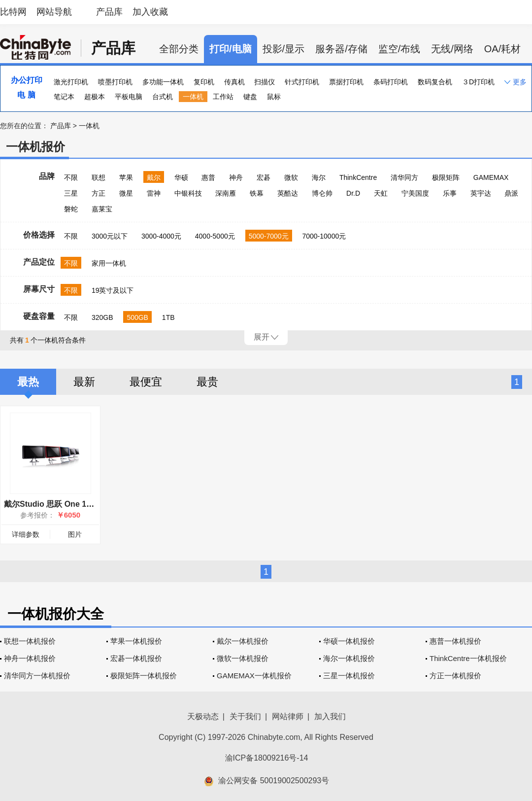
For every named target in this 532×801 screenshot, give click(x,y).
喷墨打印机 (115, 82)
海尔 (319, 177)
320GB (102, 317)
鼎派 (511, 193)
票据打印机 (346, 82)
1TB (168, 317)
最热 (28, 382)
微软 (291, 177)
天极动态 (203, 716)
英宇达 (481, 193)
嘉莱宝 (102, 209)
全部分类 (179, 49)
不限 (71, 177)
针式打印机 (302, 82)
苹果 (126, 177)
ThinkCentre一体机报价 (468, 658)
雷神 (154, 193)
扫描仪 (265, 82)
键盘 (250, 97)
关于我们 (245, 716)
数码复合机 (435, 82)
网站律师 (288, 716)
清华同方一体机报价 (37, 676)
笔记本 (64, 97)
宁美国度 (415, 193)
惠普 (208, 177)
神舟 (236, 177)
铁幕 (257, 193)
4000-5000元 (215, 236)
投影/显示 (284, 49)
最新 (84, 382)
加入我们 (330, 716)
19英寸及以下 (113, 290)
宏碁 (264, 177)
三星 (71, 193)
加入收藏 (150, 12)
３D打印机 (478, 82)
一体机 (193, 97)
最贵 (207, 382)
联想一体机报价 (30, 641)
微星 (126, 193)
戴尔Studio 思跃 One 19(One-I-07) (66, 504)
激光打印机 (71, 82)
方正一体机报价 (455, 676)
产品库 (109, 12)
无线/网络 (452, 49)
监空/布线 (399, 49)
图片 (75, 534)
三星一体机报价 (349, 676)
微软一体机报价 (243, 658)
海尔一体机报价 (349, 658)
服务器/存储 (341, 49)
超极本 (95, 97)
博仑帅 (322, 193)
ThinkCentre (358, 177)
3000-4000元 (161, 236)
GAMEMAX (491, 177)
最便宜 (146, 382)
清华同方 (404, 177)
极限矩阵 (446, 177)
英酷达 (288, 193)
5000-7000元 (269, 236)
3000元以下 (110, 236)
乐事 (450, 193)
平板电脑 (129, 97)
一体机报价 (35, 147)
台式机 (163, 97)
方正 (99, 193)
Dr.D (353, 193)
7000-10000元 (324, 236)
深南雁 (226, 193)
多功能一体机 (163, 82)
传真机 (234, 82)
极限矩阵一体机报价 (144, 676)
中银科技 (188, 193)
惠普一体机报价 (455, 641)
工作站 (223, 97)
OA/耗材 (502, 49)
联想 (99, 177)
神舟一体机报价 (30, 658)
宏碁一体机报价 (136, 658)
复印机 (204, 82)
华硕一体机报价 (349, 641)
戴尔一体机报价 (243, 641)
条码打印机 (391, 82)
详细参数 (26, 534)
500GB (137, 317)
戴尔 (154, 177)
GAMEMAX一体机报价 (254, 676)
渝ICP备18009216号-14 (267, 758)
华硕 (181, 177)
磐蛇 (71, 209)
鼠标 (274, 97)
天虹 (381, 193)
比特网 (13, 12)
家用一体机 (109, 263)
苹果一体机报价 (136, 641)
